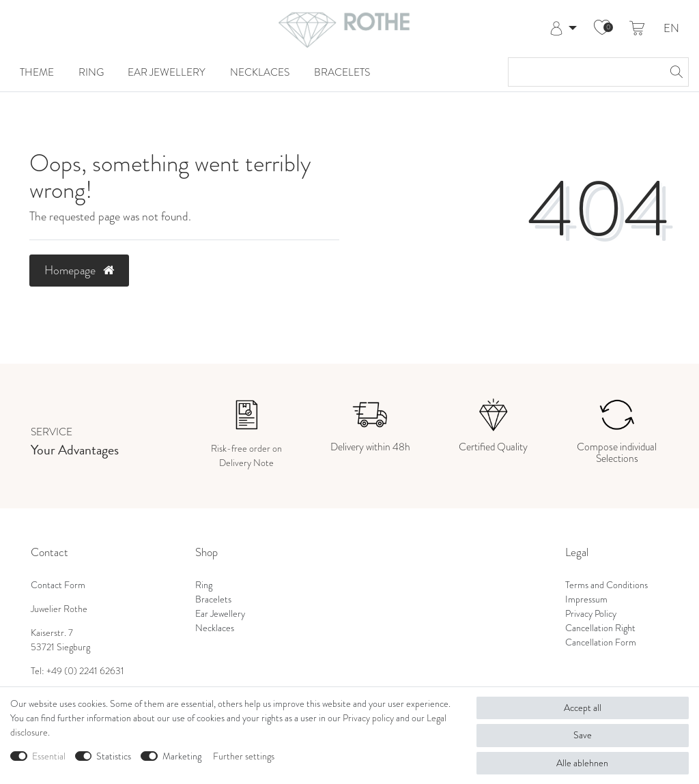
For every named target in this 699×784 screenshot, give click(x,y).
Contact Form (58, 585)
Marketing (182, 756)
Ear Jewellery (167, 72)
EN (671, 29)
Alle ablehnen (582, 763)
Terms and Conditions (607, 585)
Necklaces (260, 72)
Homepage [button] (79, 270)
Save (583, 735)
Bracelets (342, 72)
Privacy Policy (591, 614)
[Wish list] (602, 29)
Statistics (114, 756)
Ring (91, 72)
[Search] (674, 72)
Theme (37, 72)
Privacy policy (368, 718)
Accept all (583, 708)
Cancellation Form (601, 642)
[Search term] (585, 72)
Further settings (244, 756)
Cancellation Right (600, 628)
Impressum (586, 599)
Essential (49, 756)
